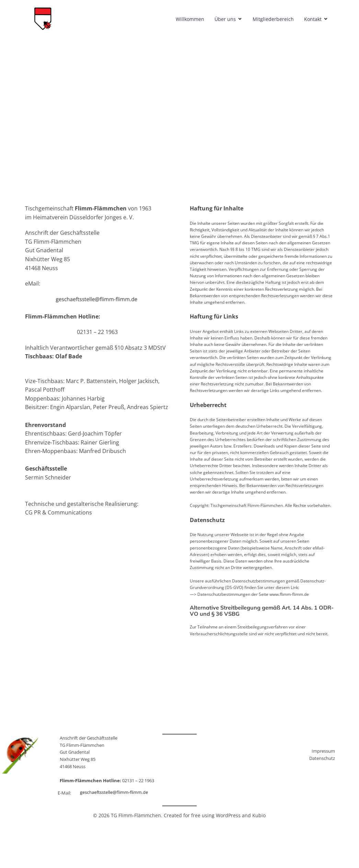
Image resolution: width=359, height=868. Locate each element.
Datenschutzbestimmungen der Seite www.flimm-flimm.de (253, 594)
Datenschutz (322, 758)
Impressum (323, 751)
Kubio (259, 815)
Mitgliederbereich (274, 19)
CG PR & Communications (59, 512)
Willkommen (191, 19)
